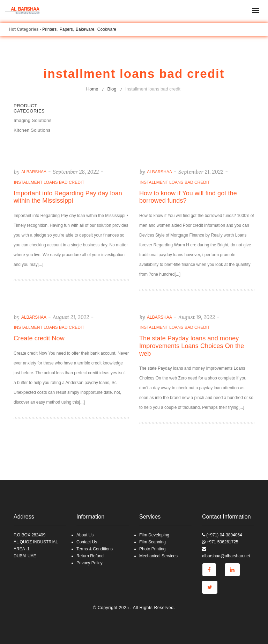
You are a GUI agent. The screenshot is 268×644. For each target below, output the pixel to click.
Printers (49, 29)
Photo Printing (152, 549)
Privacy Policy (90, 563)
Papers (66, 29)
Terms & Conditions (95, 549)
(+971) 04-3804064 (222, 535)
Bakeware (85, 29)
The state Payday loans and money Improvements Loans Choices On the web (192, 346)
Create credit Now (39, 338)
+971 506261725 (220, 542)
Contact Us (87, 542)
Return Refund (90, 556)
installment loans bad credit (49, 182)
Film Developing (154, 535)
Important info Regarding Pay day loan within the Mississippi (68, 197)
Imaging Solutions (32, 120)
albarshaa (34, 172)
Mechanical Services (158, 556)
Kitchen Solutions (32, 130)
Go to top (262, 321)
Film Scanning (152, 542)
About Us (85, 535)
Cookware (107, 29)
